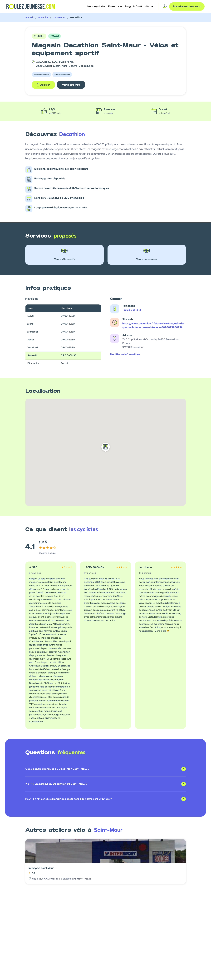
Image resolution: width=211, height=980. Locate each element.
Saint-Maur (59, 17)
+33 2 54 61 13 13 (132, 310)
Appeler (43, 85)
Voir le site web (71, 85)
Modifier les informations (125, 354)
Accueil (29, 17)
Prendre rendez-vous (187, 6)
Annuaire (43, 17)
